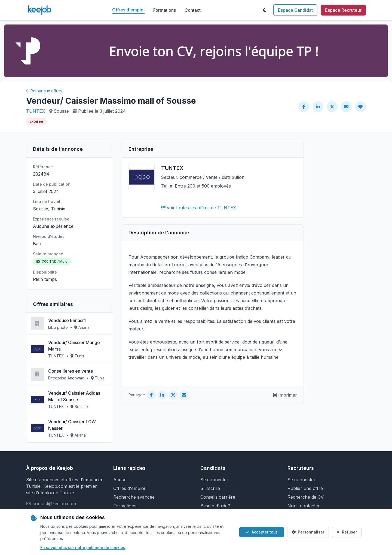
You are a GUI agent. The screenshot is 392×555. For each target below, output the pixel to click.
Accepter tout (262, 532)
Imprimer (285, 395)
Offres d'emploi (128, 10)
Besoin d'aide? (215, 506)
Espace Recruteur (343, 10)
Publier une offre (305, 488)
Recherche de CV (306, 497)
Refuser (347, 532)
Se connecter (214, 480)
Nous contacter (304, 506)
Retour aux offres (44, 91)
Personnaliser (308, 532)
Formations (165, 10)
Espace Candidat (295, 10)
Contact (193, 10)
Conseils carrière (218, 497)
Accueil (121, 480)
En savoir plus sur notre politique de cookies (83, 548)
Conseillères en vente (71, 371)
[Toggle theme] (265, 10)
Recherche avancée (134, 497)
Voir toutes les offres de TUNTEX (199, 208)
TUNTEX (36, 111)
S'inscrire (210, 488)
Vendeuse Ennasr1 (67, 320)
